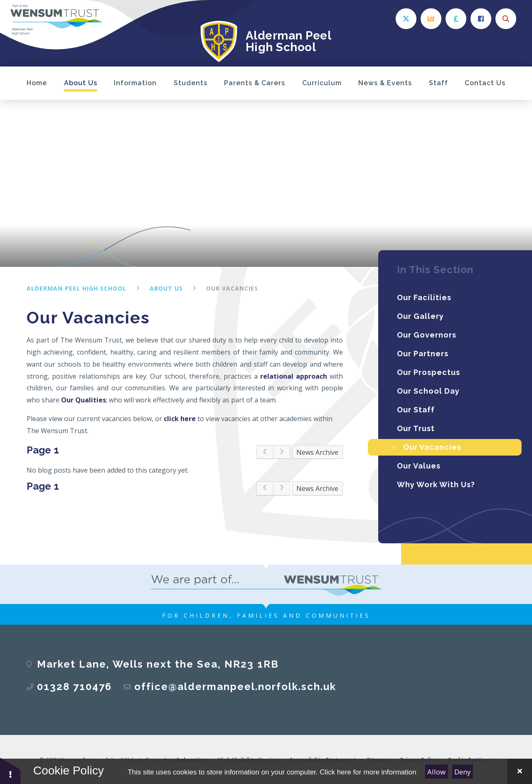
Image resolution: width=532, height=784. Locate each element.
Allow (436, 772)
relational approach (294, 376)
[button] (10, 770)
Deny (463, 772)
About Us (166, 288)
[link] (265, 452)
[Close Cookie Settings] (520, 771)
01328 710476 (74, 687)
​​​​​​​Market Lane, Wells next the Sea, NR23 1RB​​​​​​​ (158, 664)
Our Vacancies (232, 288)
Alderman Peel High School (76, 288)
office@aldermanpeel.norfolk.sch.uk (235, 687)
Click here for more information (368, 772)
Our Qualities (84, 400)
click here (180, 419)
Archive (327, 452)
